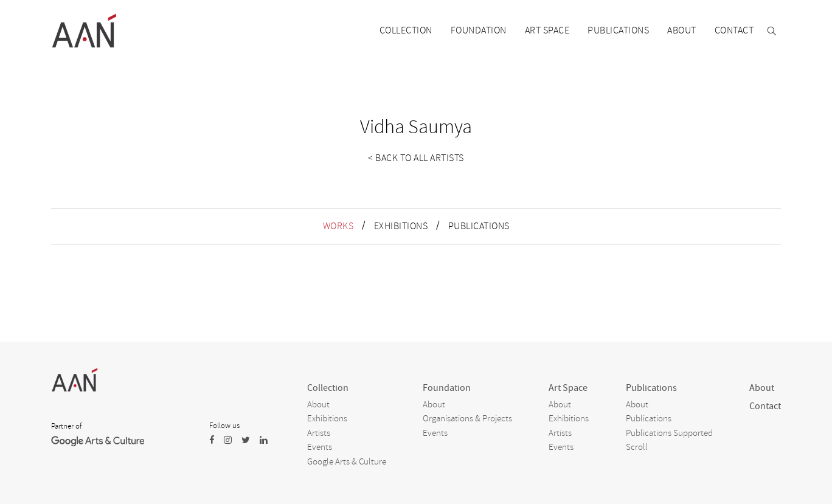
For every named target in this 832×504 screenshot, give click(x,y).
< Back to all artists (416, 158)
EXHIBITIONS (401, 226)
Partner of (66, 426)
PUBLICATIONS (479, 226)
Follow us (224, 426)
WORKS (338, 226)
